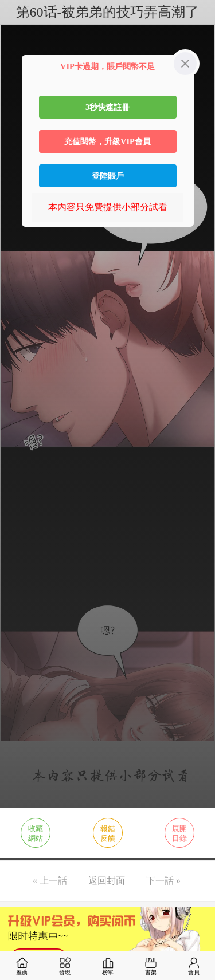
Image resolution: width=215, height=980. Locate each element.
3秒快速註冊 (107, 107)
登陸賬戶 (108, 176)
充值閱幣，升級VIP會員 (107, 141)
